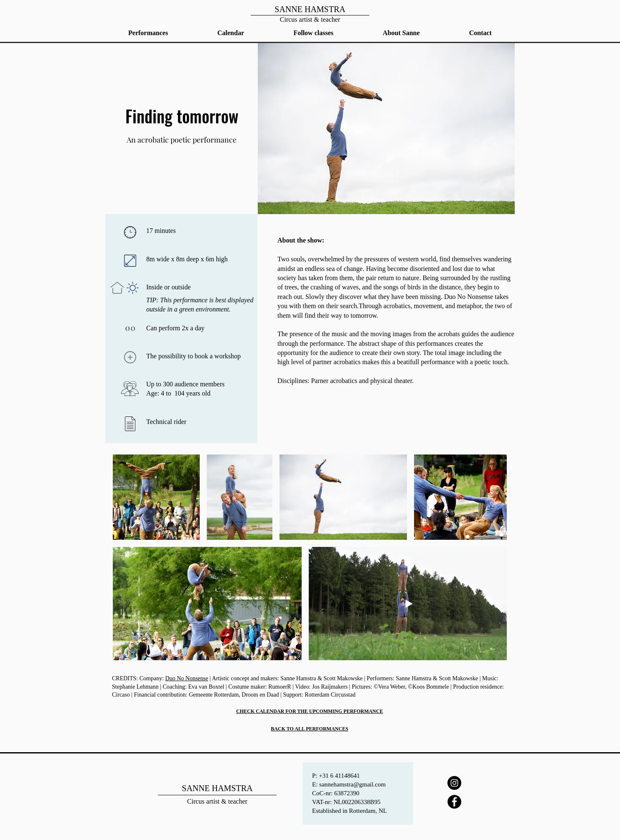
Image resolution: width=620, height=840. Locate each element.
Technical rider (166, 422)
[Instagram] (454, 783)
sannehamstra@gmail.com (352, 784)
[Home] (310, 13)
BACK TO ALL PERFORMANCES (309, 729)
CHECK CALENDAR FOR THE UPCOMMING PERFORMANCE (309, 711)
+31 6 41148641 (339, 776)
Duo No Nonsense (187, 678)
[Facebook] (454, 802)
